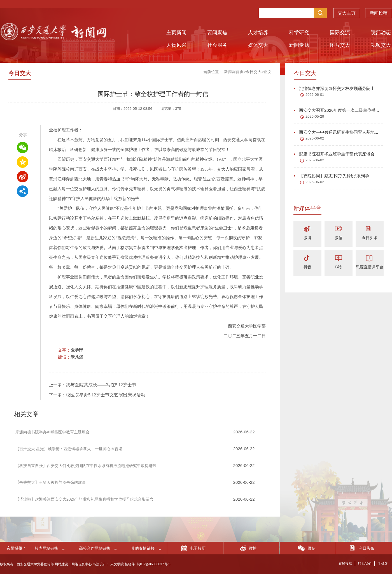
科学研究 (299, 32)
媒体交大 (258, 45)
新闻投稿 (379, 10)
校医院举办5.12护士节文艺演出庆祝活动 (106, 395)
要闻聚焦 (217, 32)
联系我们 (365, 564)
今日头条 (370, 238)
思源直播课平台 (370, 267)
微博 (307, 238)
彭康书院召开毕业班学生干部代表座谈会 (334, 154)
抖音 (307, 267)
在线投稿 (345, 564)
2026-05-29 (315, 116)
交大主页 (347, 10)
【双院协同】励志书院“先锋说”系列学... (333, 176)
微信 (339, 238)
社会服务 (217, 45)
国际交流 (340, 32)
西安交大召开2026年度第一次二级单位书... (337, 110)
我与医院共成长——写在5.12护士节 (101, 385)
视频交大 (381, 45)
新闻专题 (299, 45)
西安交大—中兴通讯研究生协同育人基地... (336, 132)
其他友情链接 (143, 548)
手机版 (383, 564)
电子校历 (198, 548)
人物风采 (176, 45)
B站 (338, 267)
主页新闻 (176, 32)
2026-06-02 (315, 138)
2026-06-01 (315, 95)
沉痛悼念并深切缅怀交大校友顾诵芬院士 (334, 88)
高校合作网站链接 (95, 548)
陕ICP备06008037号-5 (153, 564)
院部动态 (381, 32)
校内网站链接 (46, 548)
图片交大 (340, 45)
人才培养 (258, 32)
